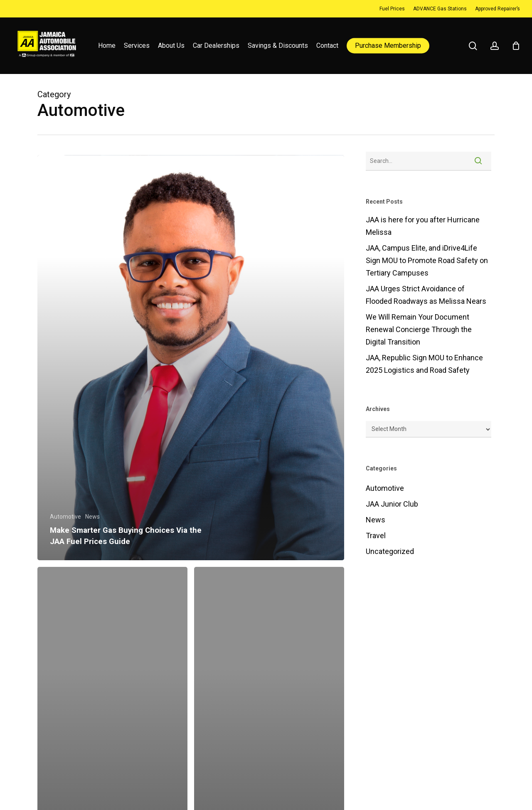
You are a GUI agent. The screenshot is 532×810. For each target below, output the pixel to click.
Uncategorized (390, 551)
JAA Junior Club (392, 504)
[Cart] (516, 46)
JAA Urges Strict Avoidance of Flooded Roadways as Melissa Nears (426, 295)
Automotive (65, 517)
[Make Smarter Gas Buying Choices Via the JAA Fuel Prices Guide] (191, 358)
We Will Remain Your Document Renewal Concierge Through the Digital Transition (419, 329)
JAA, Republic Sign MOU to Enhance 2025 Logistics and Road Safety (424, 364)
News (92, 517)
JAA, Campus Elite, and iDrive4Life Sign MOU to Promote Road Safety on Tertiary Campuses (427, 260)
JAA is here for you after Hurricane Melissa (423, 226)
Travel (376, 535)
